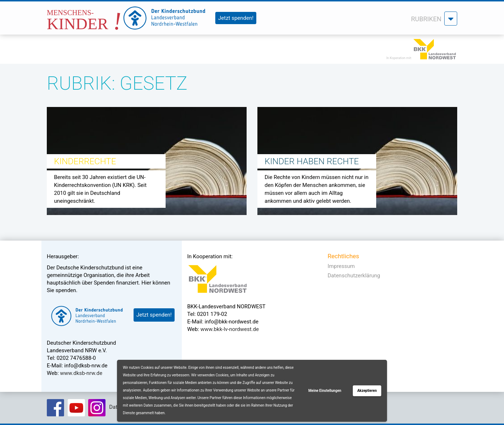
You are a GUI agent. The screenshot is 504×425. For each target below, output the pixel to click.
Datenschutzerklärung (354, 276)
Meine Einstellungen (325, 391)
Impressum (341, 266)
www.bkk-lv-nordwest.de (230, 329)
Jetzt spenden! (236, 18)
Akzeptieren (367, 391)
